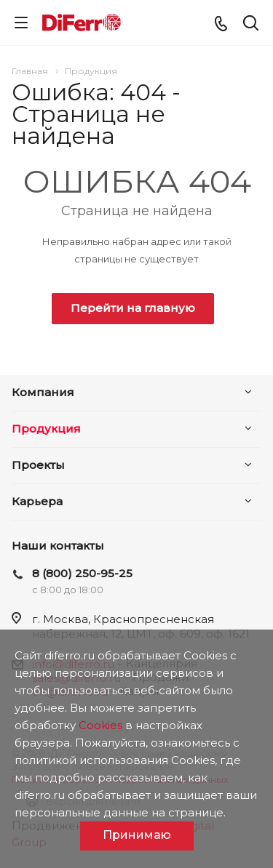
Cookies (100, 725)
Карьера (37, 501)
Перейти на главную (133, 308)
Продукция (46, 429)
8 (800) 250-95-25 (82, 573)
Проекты (38, 465)
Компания (43, 392)
